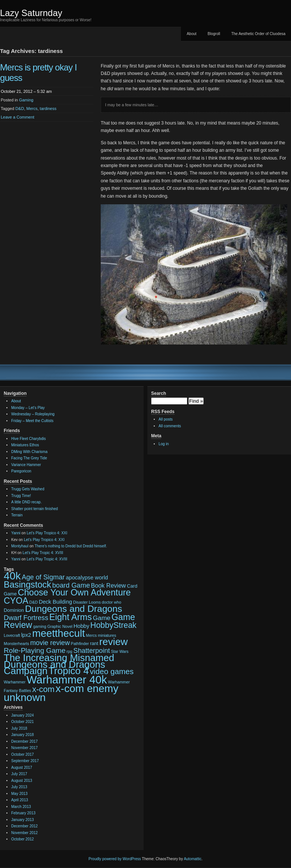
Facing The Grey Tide (29, 458)
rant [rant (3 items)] (94, 643)
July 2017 (19, 774)
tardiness (48, 108)
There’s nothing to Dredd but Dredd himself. (71, 546)
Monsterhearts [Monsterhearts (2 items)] (16, 644)
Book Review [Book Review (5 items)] (109, 585)
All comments (170, 426)
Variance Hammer (26, 465)
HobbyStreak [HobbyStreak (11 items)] (113, 625)
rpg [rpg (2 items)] (69, 651)
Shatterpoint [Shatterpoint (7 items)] (92, 651)
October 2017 (23, 754)
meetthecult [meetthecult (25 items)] (58, 633)
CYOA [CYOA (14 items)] (16, 601)
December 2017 (24, 741)
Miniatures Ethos (25, 445)
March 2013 (21, 807)
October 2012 (23, 839)
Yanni (16, 533)
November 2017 (24, 748)
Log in (164, 444)
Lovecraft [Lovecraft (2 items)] (12, 635)
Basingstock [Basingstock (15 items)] (27, 585)
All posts (166, 419)
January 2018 (23, 735)
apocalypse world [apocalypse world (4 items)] (87, 578)
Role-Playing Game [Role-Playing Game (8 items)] (35, 650)
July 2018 (19, 728)
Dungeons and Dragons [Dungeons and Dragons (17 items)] (73, 609)
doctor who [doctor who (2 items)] (112, 602)
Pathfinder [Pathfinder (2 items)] (80, 644)
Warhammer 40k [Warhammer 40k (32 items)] (67, 680)
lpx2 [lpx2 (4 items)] (26, 635)
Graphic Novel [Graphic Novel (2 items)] (60, 626)
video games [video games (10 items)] (112, 671)
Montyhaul (20, 546)
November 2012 (24, 833)
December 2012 (24, 826)
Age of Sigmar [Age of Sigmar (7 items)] (43, 577)
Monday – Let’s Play (28, 408)
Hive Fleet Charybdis (29, 439)
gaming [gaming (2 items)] (40, 626)
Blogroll (214, 34)
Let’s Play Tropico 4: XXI (47, 533)
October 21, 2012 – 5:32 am (26, 91)
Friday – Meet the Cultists (32, 421)
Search (159, 393)
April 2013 (20, 800)
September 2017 (25, 761)
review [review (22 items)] (113, 642)
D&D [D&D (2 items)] (34, 602)
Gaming (26, 100)
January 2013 (23, 820)
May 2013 (19, 794)
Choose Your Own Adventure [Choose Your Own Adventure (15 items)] (74, 592)
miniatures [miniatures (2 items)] (107, 635)
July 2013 (19, 787)
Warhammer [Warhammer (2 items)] (15, 682)
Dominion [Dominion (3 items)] (14, 610)
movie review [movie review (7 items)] (50, 643)
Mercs (32, 108)
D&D (20, 108)
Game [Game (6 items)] (102, 618)
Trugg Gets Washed (28, 489)
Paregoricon (21, 471)
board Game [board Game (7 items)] (71, 585)
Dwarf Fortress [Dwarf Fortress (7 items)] (26, 618)
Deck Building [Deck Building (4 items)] (55, 602)
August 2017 (22, 768)
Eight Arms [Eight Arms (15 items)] (71, 617)
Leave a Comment (18, 117)
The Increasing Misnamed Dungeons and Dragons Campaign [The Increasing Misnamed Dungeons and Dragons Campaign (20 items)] (59, 664)
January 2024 (23, 715)
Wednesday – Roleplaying (33, 414)
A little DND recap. (26, 502)
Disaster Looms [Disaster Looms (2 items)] (87, 602)
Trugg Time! (21, 496)
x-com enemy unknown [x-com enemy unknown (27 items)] (61, 693)
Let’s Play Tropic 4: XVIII (43, 553)
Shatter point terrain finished (35, 509)
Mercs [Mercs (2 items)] (91, 635)
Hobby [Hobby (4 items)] (81, 626)
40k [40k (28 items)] (12, 576)
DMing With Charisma (29, 452)
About (191, 34)
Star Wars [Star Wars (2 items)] (120, 651)
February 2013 (23, 813)
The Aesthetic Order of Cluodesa (258, 34)
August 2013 (22, 781)
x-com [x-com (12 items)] (43, 689)
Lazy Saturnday (31, 13)
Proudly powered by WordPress (115, 859)
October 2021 (23, 722)
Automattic (193, 859)
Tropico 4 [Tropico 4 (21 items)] (69, 671)
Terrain (17, 515)
